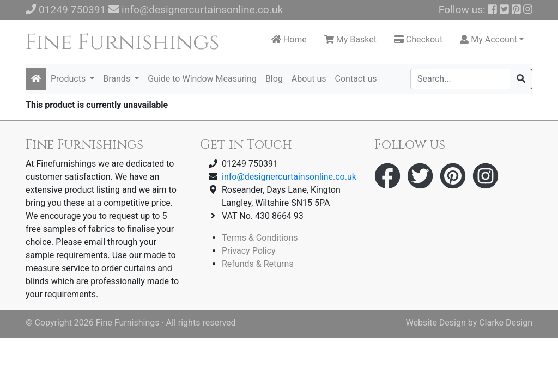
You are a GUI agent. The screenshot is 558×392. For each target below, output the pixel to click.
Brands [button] (118, 79)
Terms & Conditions (260, 238)
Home (289, 39)
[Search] (460, 79)
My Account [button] (489, 39)
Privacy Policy (249, 251)
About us (309, 79)
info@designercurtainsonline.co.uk (202, 10)
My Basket (350, 39)
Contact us (356, 79)
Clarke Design (506, 323)
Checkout (418, 39)
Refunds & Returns (258, 264)
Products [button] (69, 79)
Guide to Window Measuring (202, 79)
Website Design (436, 323)
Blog (274, 79)
